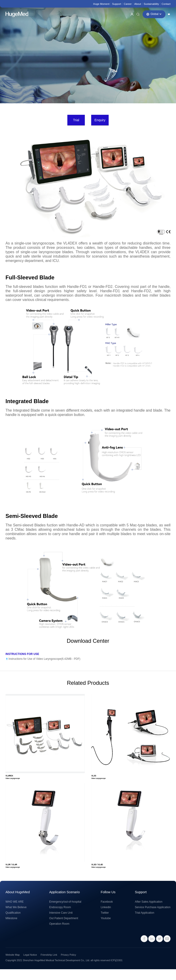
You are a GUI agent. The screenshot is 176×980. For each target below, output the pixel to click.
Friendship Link (49, 966)
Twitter (105, 924)
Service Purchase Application (153, 918)
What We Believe (16, 918)
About (138, 4)
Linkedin (106, 918)
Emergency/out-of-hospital (65, 913)
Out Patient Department (64, 929)
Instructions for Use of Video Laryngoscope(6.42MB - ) (44, 659)
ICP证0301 (116, 971)
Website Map (13, 966)
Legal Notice (30, 966)
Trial (76, 120)
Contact (166, 4)
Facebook (107, 913)
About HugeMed (18, 903)
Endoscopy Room (60, 918)
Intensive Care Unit (61, 924)
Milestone (11, 929)
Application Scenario (65, 903)
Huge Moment (101, 4)
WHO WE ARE (15, 913)
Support (117, 4)
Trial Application (145, 924)
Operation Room (59, 935)
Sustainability (151, 4)
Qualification (13, 924)
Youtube (106, 929)
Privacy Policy (69, 966)
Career (128, 4)
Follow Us (108, 903)
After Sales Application (149, 913)
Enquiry (100, 120)
